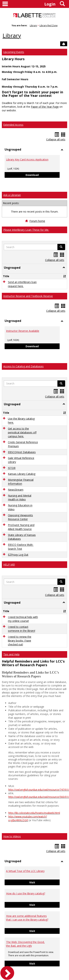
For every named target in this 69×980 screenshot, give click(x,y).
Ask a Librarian (12, 195)
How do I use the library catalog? (26, 893)
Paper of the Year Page (45, 107)
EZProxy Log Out (18, 555)
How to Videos (12, 836)
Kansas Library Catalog (22, 474)
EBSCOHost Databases (22, 452)
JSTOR (12, 468)
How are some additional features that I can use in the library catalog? (27, 918)
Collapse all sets (56, 139)
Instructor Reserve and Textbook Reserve (28, 296)
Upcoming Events (14, 52)
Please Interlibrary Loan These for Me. (26, 230)
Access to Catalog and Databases (23, 366)
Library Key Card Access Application (27, 159)
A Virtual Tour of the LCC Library (25, 871)
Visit (45, 882)
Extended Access (13, 125)
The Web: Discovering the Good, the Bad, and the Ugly (25, 944)
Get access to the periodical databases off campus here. (22, 432)
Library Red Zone (49, 25)
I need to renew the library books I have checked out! (20, 641)
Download (43, 175)
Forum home (37, 221)
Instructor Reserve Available (23, 331)
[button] (64, 268)
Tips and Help (11, 654)
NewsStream (16, 490)
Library (33, 25)
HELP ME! (9, 565)
